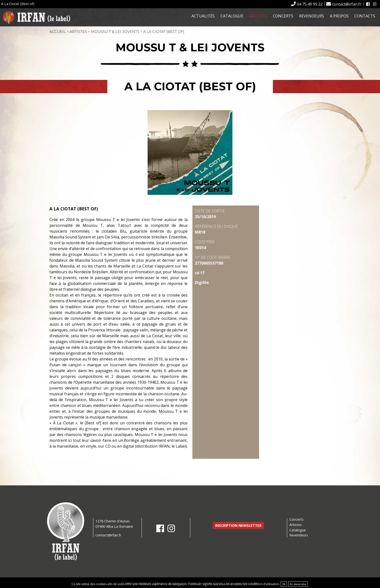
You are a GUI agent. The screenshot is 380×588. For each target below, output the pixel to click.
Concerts (283, 16)
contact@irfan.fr (347, 4)
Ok (284, 584)
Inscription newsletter (238, 525)
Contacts (365, 16)
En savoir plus (298, 584)
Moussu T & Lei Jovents (115, 32)
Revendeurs (312, 16)
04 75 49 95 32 (310, 4)
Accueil (58, 32)
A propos (339, 16)
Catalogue (232, 16)
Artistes (258, 16)
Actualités (203, 16)
